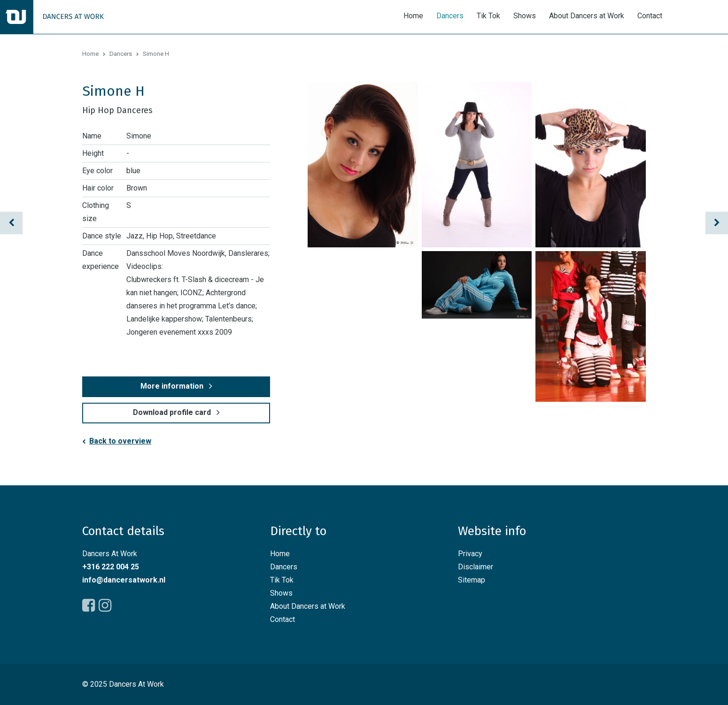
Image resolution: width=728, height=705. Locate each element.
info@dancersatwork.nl (124, 580)
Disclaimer (476, 567)
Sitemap (472, 580)
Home (413, 16)
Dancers (450, 16)
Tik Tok (488, 16)
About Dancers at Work (587, 16)
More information (172, 386)
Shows (525, 16)
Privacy (470, 554)
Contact (650, 16)
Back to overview (120, 441)
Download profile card (172, 412)
